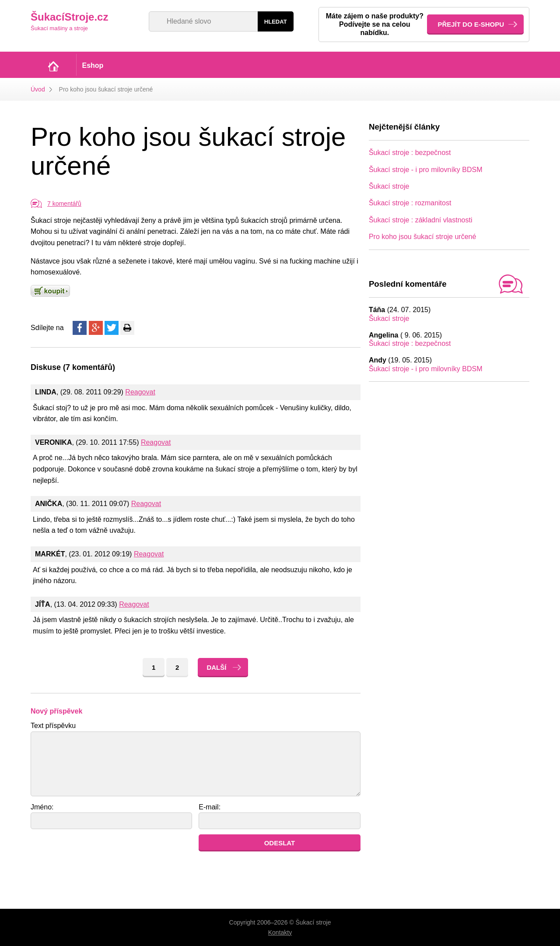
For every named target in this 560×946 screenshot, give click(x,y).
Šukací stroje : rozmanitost (410, 203)
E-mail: (210, 807)
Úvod (38, 89)
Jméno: (42, 807)
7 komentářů (64, 204)
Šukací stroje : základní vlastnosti (421, 220)
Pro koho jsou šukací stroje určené (422, 237)
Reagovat (140, 392)
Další (216, 667)
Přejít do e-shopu (471, 24)
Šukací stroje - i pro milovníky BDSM (426, 170)
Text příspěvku (53, 726)
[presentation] (97, 851)
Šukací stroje (389, 186)
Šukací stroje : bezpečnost (410, 153)
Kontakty (280, 932)
